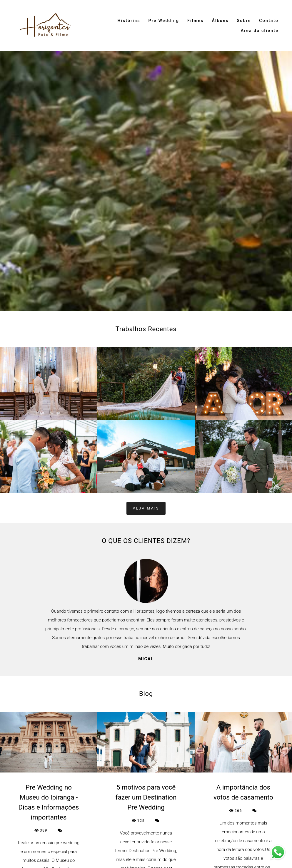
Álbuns (220, 21)
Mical (146, 659)
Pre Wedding (164, 21)
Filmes (196, 21)
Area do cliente (260, 31)
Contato (269, 21)
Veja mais (146, 508)
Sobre (244, 21)
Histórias (129, 21)
